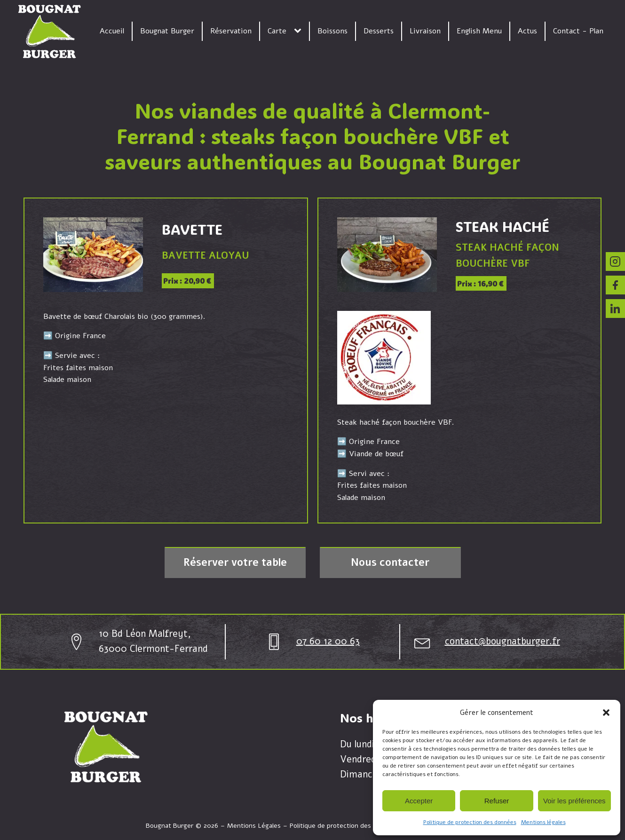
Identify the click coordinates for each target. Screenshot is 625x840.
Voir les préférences (574, 801)
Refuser (497, 801)
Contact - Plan (578, 31)
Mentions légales (543, 822)
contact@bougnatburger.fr (502, 641)
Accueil (112, 31)
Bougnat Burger (167, 31)
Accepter (419, 801)
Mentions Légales (254, 826)
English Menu (479, 31)
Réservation (231, 31)
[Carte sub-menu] (300, 31)
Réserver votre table (235, 563)
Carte (277, 31)
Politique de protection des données (470, 822)
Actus (527, 31)
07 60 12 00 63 (328, 641)
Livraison (425, 31)
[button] (606, 713)
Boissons (332, 31)
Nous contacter (390, 563)
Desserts (379, 31)
